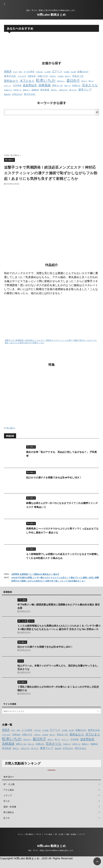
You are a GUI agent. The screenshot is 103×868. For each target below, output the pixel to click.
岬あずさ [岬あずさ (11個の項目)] (68, 76)
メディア (82, 834)
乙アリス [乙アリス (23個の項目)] (57, 72)
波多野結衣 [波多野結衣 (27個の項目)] (30, 85)
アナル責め (48, 834)
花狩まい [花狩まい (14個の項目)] (54, 90)
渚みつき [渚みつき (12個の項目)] (67, 86)
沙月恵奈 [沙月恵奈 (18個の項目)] (17, 85)
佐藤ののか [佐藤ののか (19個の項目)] (83, 72)
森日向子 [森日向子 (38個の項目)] (73, 80)
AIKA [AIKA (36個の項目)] (8, 71)
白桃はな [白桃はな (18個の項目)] (76, 85)
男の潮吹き (11, 428)
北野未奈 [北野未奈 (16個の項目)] (32, 76)
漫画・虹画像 (71, 834)
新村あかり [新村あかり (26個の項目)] (11, 81)
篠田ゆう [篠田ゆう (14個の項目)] (26, 90)
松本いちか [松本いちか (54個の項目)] (46, 80)
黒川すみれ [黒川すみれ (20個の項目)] (30, 94)
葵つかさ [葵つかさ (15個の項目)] (73, 90)
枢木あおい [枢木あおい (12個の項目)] (61, 81)
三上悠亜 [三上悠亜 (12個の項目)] (47, 72)
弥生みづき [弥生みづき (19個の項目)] (78, 76)
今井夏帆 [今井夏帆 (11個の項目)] (67, 72)
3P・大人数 (59, 834)
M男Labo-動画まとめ (51, 15)
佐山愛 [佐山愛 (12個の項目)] (73, 72)
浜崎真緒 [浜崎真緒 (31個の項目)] (45, 85)
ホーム (20, 834)
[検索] (97, 112)
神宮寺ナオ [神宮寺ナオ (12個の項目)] (18, 90)
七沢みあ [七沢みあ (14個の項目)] (39, 72)
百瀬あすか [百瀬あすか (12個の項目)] (8, 90)
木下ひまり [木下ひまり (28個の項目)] (27, 81)
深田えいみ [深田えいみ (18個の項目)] (57, 85)
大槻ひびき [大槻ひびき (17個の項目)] (43, 76)
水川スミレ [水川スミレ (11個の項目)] (8, 86)
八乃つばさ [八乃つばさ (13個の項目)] (22, 76)
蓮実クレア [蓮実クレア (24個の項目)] (85, 90)
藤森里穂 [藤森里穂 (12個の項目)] (7, 94)
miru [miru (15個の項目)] (20, 72)
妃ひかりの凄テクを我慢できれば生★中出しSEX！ (54, 478)
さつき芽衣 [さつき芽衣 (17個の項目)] (29, 72)
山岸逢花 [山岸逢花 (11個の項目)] (61, 76)
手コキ (39, 834)
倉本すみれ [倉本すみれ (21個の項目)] (10, 76)
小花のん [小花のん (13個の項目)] (53, 76)
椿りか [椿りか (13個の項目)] (91, 81)
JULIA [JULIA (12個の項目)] (15, 72)
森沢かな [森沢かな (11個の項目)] (84, 81)
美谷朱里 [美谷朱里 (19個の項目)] (45, 90)
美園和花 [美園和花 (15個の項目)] (35, 90)
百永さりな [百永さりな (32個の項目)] (90, 85)
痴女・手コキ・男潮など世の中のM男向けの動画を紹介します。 (51, 850)
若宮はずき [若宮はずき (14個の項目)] (64, 90)
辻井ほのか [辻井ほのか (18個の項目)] (17, 94)
